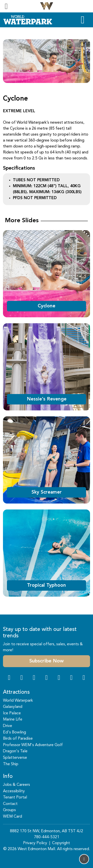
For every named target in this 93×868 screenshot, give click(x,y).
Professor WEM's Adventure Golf (33, 745)
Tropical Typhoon (46, 585)
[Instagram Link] (22, 678)
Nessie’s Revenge (47, 399)
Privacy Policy (35, 843)
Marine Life (13, 720)
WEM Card (13, 817)
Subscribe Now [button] (46, 661)
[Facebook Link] (9, 678)
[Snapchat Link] (34, 678)
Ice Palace (12, 713)
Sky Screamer (47, 492)
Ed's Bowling (15, 732)
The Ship (11, 764)
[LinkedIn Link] (84, 678)
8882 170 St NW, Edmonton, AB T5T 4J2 (46, 831)
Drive (8, 726)
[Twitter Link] (46, 678)
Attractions (16, 692)
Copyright (61, 843)
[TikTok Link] (71, 678)
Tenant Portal (15, 797)
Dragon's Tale (15, 751)
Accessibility (14, 791)
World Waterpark (18, 701)
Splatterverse (15, 758)
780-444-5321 (47, 837)
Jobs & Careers (16, 785)
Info (8, 777)
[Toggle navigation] (6, 6)
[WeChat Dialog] (59, 678)
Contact (10, 804)
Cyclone (46, 306)
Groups (9, 810)
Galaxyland (13, 707)
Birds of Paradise (18, 739)
